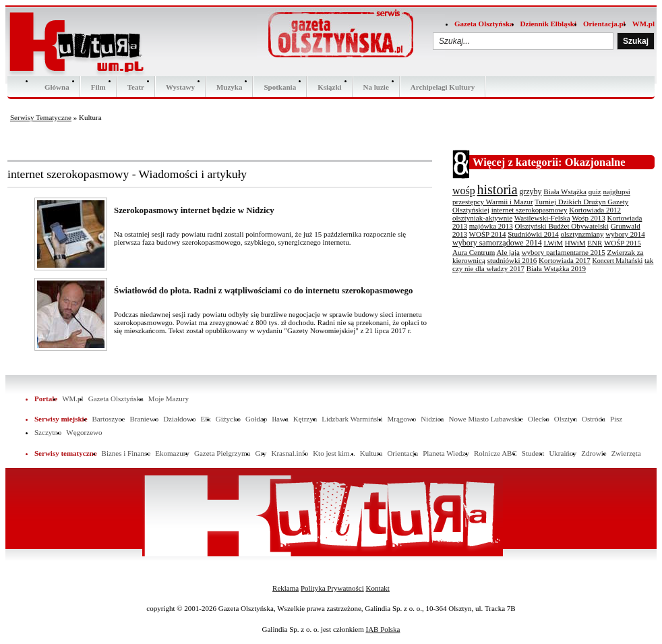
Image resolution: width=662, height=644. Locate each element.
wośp (464, 191)
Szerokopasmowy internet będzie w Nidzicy (194, 210)
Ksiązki (329, 87)
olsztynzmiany (582, 234)
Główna (57, 87)
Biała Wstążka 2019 (556, 268)
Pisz (616, 419)
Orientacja (402, 453)
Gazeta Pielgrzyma (222, 453)
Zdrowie (594, 453)
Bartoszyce (109, 419)
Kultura (371, 453)
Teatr (136, 87)
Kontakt (377, 588)
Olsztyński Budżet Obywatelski (562, 226)
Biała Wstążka (565, 192)
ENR (595, 243)
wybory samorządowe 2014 (497, 243)
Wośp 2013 (589, 218)
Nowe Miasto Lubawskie (486, 419)
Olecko (539, 419)
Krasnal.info (290, 453)
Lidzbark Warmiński (352, 419)
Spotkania (280, 87)
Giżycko (228, 419)
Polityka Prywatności (332, 588)
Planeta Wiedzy (446, 453)
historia (498, 189)
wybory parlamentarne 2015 (564, 252)
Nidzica (432, 419)
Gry (261, 453)
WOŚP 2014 (488, 234)
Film (98, 87)
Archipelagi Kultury (443, 87)
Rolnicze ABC (495, 453)
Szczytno (48, 432)
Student (533, 453)
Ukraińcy (563, 453)
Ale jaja (508, 252)
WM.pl (643, 24)
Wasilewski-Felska (542, 218)
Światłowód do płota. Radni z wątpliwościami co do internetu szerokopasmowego (263, 291)
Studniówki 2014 (533, 234)
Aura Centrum (474, 252)
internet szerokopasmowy (530, 210)
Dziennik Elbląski (548, 24)
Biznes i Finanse (126, 453)
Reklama (285, 588)
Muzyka (230, 87)
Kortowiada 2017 (565, 260)
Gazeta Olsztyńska (484, 24)
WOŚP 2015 (623, 243)
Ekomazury (172, 453)
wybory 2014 (625, 234)
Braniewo (144, 419)
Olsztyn (566, 419)
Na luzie (376, 87)
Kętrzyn (305, 419)
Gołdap (256, 419)
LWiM (553, 243)
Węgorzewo (84, 432)
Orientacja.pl (604, 24)
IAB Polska (383, 629)
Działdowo (179, 419)
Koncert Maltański (617, 261)
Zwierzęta (626, 453)
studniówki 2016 (512, 260)
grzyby (530, 192)
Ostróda (594, 419)
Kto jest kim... (334, 453)
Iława (280, 419)
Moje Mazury (169, 399)
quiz (595, 192)
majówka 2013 (491, 226)
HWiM (575, 243)
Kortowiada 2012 (595, 210)
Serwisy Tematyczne (41, 117)
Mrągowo (402, 419)
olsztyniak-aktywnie (482, 218)
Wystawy (180, 87)
